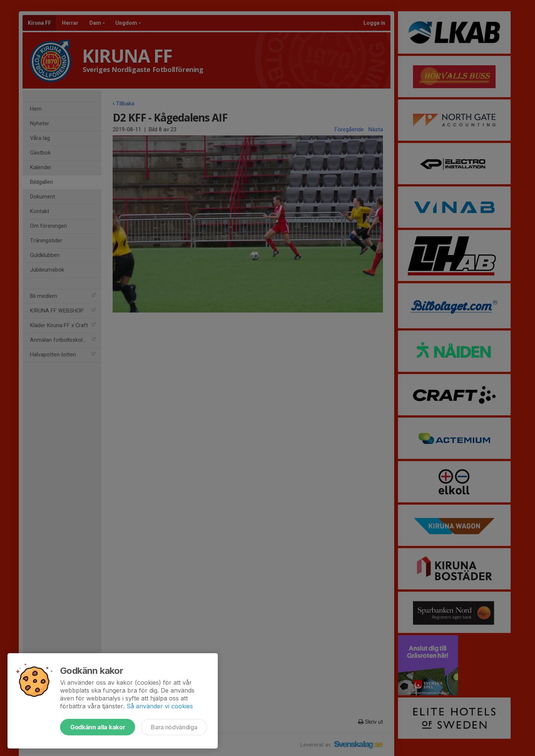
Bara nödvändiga (174, 727)
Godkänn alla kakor (98, 727)
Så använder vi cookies (160, 706)
